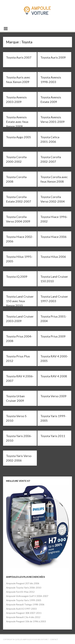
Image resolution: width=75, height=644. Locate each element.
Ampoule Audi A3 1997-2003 (21, 609)
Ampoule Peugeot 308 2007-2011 (24, 613)
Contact (54, 639)
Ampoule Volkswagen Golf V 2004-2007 (27, 596)
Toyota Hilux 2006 (53, 257)
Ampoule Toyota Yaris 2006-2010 (24, 587)
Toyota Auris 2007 (19, 57)
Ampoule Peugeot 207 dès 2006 (23, 583)
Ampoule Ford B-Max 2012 (20, 592)
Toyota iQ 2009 (17, 276)
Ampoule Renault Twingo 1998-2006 (25, 604)
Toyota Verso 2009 (53, 396)
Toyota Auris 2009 (53, 57)
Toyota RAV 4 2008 (54, 376)
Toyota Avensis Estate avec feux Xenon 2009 (17, 122)
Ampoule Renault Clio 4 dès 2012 (23, 617)
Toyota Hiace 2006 (53, 237)
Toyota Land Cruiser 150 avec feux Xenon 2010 (20, 301)
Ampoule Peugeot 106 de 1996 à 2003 (26, 621)
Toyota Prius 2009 (53, 336)
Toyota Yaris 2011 (53, 436)
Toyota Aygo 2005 (19, 137)
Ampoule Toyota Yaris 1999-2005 (24, 600)
